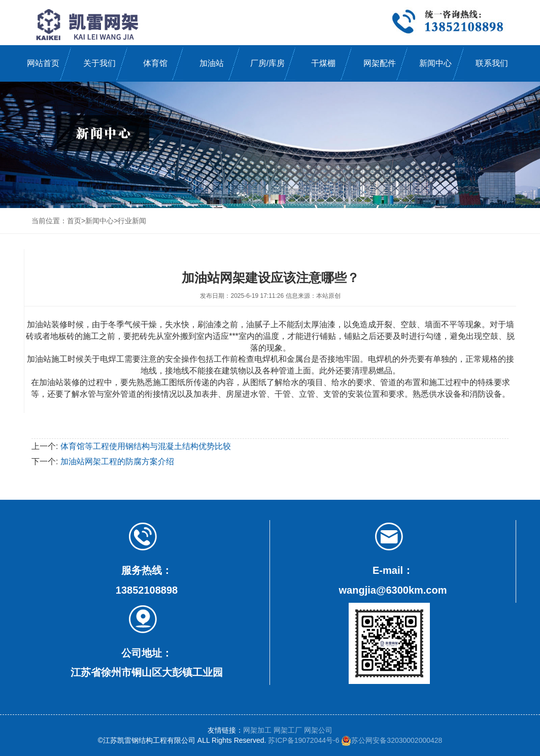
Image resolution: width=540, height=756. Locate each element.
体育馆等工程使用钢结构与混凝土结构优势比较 (146, 446)
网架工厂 (288, 730)
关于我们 (99, 63)
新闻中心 (435, 63)
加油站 (212, 63)
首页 (74, 221)
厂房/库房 (267, 63)
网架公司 (318, 730)
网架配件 (380, 63)
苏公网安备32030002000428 (392, 740)
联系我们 (492, 63)
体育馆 (155, 63)
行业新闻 (132, 221)
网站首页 (43, 63)
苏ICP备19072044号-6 (303, 740)
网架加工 (257, 730)
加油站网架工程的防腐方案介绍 (117, 461)
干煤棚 (323, 63)
